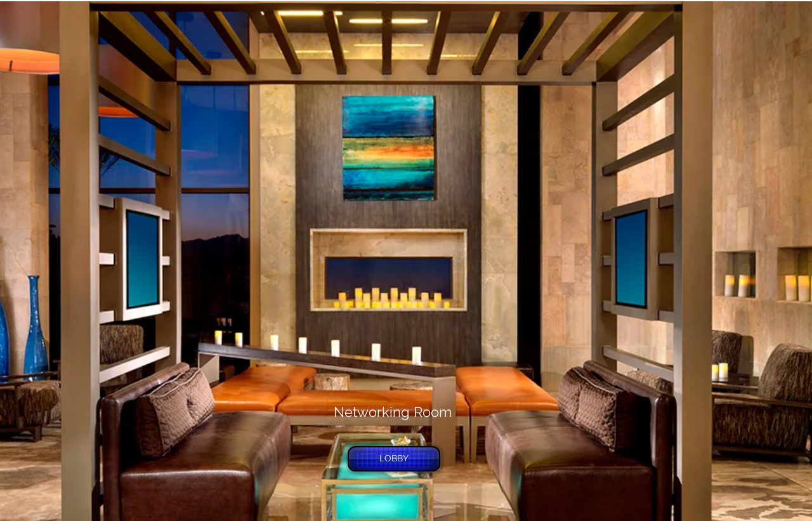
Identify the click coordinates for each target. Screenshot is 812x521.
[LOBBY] (394, 459)
